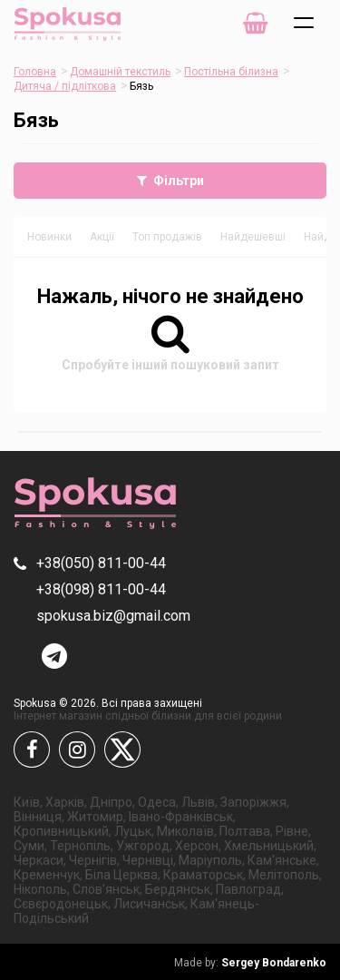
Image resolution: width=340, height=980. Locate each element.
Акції (102, 237)
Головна (35, 72)
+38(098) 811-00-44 (101, 589)
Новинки (49, 237)
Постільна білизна (231, 72)
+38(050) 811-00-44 (101, 563)
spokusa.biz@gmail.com (113, 616)
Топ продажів (167, 237)
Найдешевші (253, 237)
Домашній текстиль (120, 72)
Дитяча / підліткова (65, 86)
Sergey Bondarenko (250, 963)
